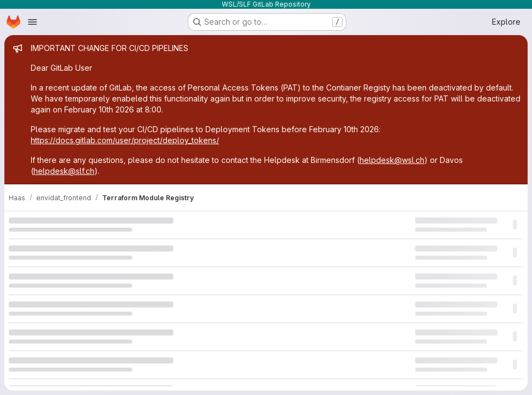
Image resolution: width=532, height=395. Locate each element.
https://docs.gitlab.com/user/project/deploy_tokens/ (125, 140)
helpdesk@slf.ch (64, 171)
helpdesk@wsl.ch (392, 160)
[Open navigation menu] (32, 22)
